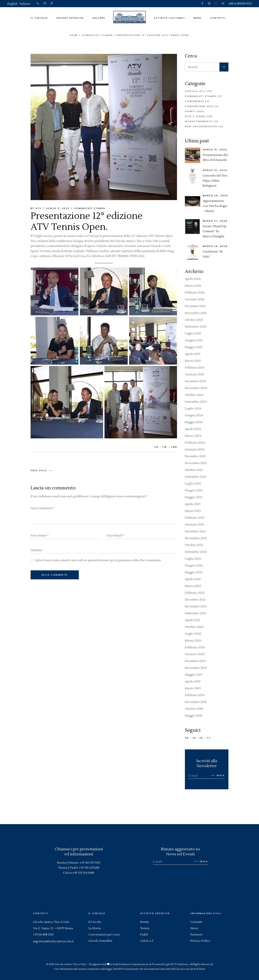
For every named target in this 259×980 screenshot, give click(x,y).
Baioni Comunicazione (135, 964)
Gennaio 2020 (195, 654)
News (194, 928)
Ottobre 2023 (194, 470)
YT (209, 738)
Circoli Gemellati (100, 941)
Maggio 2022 (194, 572)
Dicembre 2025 (195, 306)
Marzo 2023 (193, 511)
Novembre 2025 (196, 313)
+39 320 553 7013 (90, 863)
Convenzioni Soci (199, 106)
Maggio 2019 (194, 675)
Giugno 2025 (194, 340)
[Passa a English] (13, 4)
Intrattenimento (199, 121)
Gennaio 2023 (195, 525)
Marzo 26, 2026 (215, 196)
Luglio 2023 (193, 484)
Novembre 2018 (196, 702)
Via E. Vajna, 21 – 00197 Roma (53, 928)
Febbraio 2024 (195, 443)
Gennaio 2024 (195, 450)
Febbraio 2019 (195, 695)
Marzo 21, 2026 (215, 221)
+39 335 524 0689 (83, 873)
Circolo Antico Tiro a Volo (70, 964)
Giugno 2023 (194, 490)
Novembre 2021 (196, 606)
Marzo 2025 (193, 361)
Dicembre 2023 (195, 456)
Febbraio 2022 (195, 593)
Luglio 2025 (193, 333)
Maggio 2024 (194, 422)
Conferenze (194, 101)
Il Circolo (95, 922)
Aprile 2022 (193, 579)
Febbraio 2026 (195, 293)
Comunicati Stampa (97, 35)
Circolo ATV (195, 91)
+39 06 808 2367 (43, 935)
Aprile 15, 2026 (215, 150)
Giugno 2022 (194, 566)
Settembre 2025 (196, 327)
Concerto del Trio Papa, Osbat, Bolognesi (215, 181)
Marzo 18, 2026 (215, 246)
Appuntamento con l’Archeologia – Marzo (215, 206)
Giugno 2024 (194, 415)
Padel (144, 935)
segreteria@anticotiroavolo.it (53, 941)
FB (187, 738)
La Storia (95, 928)
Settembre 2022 (196, 552)
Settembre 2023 (196, 477)
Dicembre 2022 (195, 531)
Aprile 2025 (193, 354)
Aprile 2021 (193, 620)
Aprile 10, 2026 (215, 170)
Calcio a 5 (147, 941)
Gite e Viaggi (195, 116)
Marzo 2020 (193, 641)
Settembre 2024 (196, 402)
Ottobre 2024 (194, 395)
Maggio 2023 (194, 497)
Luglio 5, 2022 (58, 208)
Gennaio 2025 (195, 374)
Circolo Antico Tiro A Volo (51, 922)
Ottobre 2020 (194, 627)
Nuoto (145, 922)
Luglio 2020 (193, 634)
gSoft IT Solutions (177, 964)
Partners (196, 935)
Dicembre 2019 (195, 661)
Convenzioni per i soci (104, 935)
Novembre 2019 (196, 668)
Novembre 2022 (196, 538)
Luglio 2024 (193, 409)
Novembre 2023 (196, 463)
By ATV (36, 208)
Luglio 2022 (193, 559)
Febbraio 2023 (195, 518)
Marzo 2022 (193, 586)
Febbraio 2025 (195, 368)
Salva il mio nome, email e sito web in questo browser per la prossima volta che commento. (98, 560)
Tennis (145, 928)
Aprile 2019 (193, 682)
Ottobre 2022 (194, 545)
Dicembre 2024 (195, 381)
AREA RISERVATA (240, 4)
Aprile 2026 (193, 279)
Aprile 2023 (193, 504)
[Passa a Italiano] (25, 4)
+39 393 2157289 (89, 868)
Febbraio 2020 (195, 647)
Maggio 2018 (193, 716)
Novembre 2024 (196, 388)
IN (194, 738)
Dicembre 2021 (195, 600)
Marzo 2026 (193, 286)
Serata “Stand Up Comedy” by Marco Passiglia (214, 231)
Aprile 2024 (193, 429)
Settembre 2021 (196, 613)
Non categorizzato (201, 126)
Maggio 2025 (194, 347)
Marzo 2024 (193, 436)
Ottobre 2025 (194, 320)
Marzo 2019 (193, 688)
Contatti (196, 922)
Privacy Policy (200, 941)
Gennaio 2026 (195, 299)
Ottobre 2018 (194, 709)
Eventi (190, 111)
